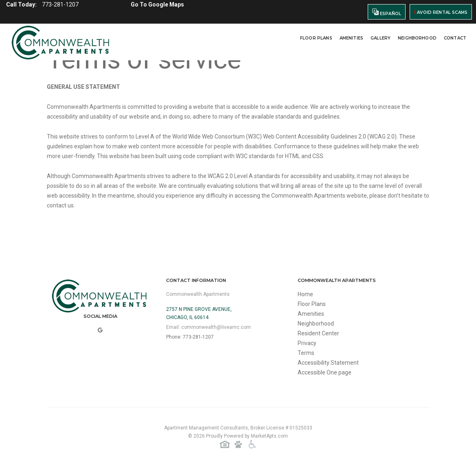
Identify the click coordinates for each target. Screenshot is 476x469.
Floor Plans (316, 38)
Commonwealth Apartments (198, 294)
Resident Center (318, 333)
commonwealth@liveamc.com (216, 327)
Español (387, 12)
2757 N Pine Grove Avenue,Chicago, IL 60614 (199, 313)
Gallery (381, 38)
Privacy (307, 343)
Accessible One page (325, 372)
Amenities (351, 38)
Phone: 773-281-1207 (190, 337)
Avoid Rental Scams (441, 12)
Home (305, 294)
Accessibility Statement (328, 363)
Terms (306, 353)
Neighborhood (417, 38)
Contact (455, 38)
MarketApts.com (269, 436)
